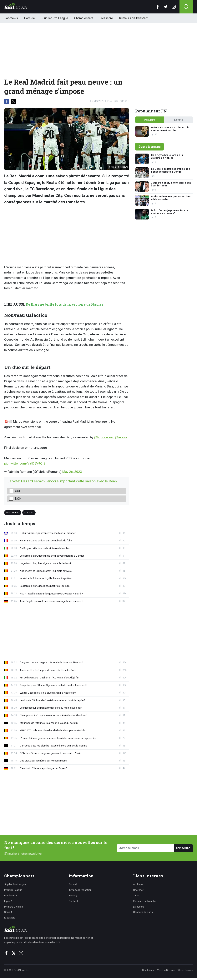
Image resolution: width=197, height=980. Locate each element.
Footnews (11, 18)
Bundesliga (10, 895)
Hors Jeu (30, 18)
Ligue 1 (8, 901)
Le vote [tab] (179, 120)
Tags (136, 895)
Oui (18, 491)
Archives (138, 884)
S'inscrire (183, 848)
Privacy (73, 895)
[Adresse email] (146, 848)
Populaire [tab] (150, 120)
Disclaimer (148, 970)
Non (18, 499)
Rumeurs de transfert (133, 18)
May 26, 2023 (72, 472)
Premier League (13, 890)
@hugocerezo (104, 437)
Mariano (29, 512)
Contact (73, 901)
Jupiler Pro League (55, 18)
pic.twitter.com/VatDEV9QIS (25, 463)
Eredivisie (10, 918)
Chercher (138, 890)
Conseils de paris (143, 912)
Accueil (73, 884)
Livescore (106, 18)
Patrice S (124, 101)
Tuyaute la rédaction (80, 890)
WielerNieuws (185, 970)
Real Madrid (13, 512)
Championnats (84, 18)
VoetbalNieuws (166, 970)
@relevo (121, 437)
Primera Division (14, 907)
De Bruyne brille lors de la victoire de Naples (65, 304)
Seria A (8, 912)
